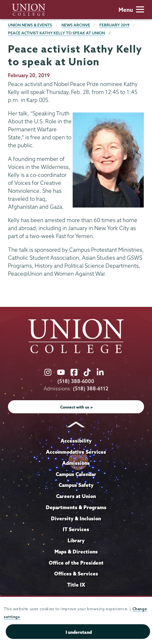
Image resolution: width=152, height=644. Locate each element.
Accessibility (76, 441)
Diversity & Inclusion (76, 518)
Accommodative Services (76, 452)
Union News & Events (30, 25)
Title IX (76, 585)
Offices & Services (76, 574)
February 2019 (114, 25)
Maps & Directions (76, 552)
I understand (79, 632)
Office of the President (76, 563)
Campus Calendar (76, 474)
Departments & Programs (76, 507)
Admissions (76, 463)
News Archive (76, 25)
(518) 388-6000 (76, 381)
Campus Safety (76, 485)
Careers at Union (76, 496)
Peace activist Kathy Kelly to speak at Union (56, 33)
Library (76, 540)
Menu (131, 10)
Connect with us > (77, 407)
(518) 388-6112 (91, 389)
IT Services (76, 529)
